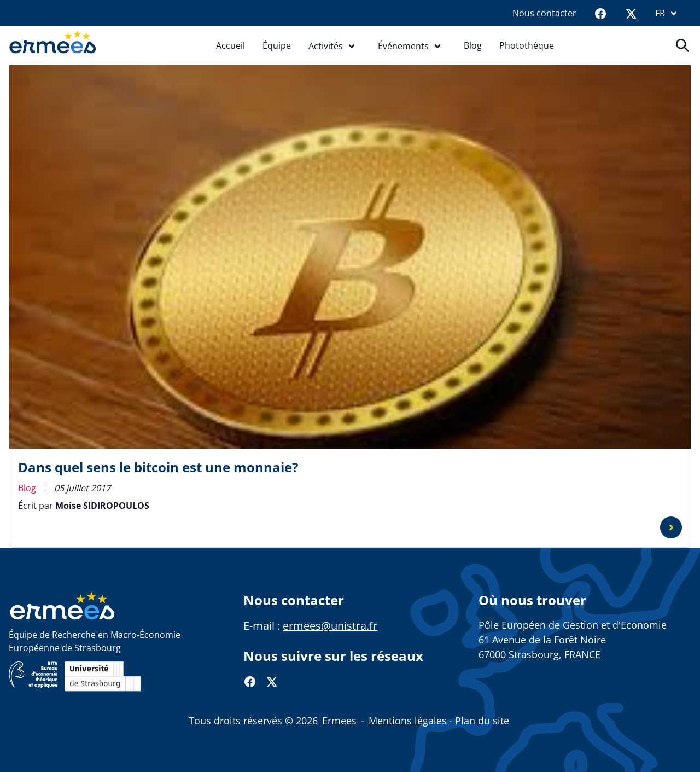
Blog (473, 45)
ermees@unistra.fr (330, 626)
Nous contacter (544, 13)
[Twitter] (631, 13)
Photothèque (527, 45)
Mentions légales (408, 721)
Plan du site (482, 721)
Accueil (231, 45)
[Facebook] (600, 13)
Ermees (339, 721)
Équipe (277, 45)
